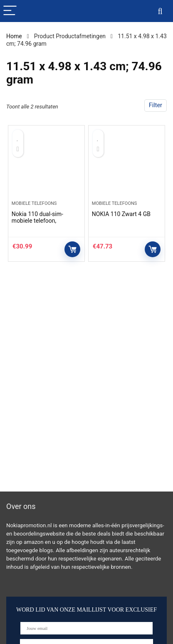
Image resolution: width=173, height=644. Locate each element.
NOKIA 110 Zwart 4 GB (121, 214)
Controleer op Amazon (72, 249)
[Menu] (10, 11)
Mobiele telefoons (34, 203)
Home (14, 36)
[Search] (160, 11)
